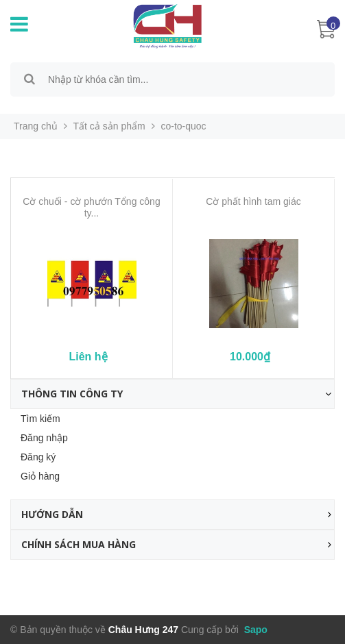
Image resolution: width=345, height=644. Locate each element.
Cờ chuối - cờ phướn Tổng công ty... (91, 207)
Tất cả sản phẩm (109, 126)
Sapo (254, 630)
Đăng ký (38, 457)
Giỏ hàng (40, 476)
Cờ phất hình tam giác (253, 201)
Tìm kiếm (40, 419)
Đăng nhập (44, 438)
